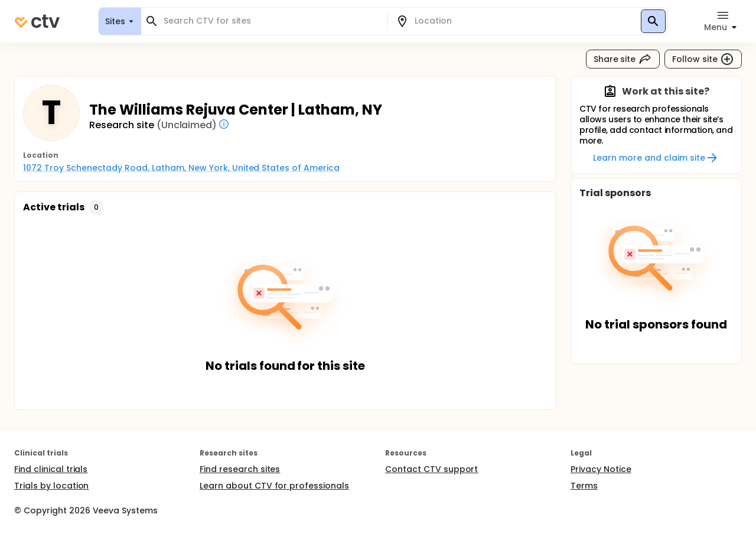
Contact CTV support (431, 469)
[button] (96, 207)
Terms (584, 486)
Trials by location (51, 486)
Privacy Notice (601, 469)
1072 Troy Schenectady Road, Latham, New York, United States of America (181, 168)
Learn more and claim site (656, 158)
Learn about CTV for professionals (274, 486)
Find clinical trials (51, 469)
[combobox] (271, 21)
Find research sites (240, 469)
